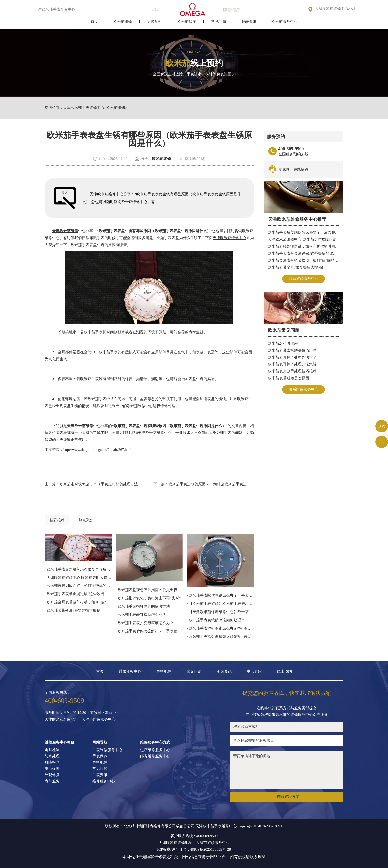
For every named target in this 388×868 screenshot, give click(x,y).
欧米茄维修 (123, 24)
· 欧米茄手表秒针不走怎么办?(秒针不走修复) (220, 628)
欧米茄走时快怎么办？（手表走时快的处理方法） (101, 484)
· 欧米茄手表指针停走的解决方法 (143, 606)
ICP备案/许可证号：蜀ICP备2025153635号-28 (194, 849)
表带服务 (52, 781)
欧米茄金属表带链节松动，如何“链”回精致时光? (304, 260)
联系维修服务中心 (304, 279)
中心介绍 (254, 672)
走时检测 (52, 750)
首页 (94, 24)
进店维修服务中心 (155, 750)
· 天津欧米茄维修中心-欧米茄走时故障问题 (78, 578)
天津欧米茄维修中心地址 (335, 9)
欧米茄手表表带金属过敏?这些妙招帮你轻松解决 (304, 253)
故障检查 (52, 762)
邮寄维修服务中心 (155, 756)
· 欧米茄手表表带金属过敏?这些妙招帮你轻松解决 (78, 594)
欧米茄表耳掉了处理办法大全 (292, 357)
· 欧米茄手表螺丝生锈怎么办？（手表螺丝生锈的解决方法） (220, 595)
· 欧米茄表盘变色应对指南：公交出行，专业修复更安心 (149, 590)
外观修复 (52, 775)
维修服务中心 (130, 672)
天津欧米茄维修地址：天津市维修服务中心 (80, 719)
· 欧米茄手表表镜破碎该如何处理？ (216, 620)
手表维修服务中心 (107, 750)
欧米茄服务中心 (285, 24)
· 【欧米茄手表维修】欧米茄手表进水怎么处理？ (220, 604)
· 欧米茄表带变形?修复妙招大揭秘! (73, 610)
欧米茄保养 (187, 24)
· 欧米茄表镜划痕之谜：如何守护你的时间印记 (78, 586)
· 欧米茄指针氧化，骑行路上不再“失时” (148, 598)
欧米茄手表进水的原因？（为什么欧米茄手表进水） (211, 484)
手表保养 (100, 756)
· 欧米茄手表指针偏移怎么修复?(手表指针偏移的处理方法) (220, 637)
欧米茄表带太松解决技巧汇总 (292, 350)
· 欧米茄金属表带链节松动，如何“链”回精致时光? (78, 602)
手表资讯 (100, 775)
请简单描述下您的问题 (287, 770)
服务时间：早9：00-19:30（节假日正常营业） (82, 713)
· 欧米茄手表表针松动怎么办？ (141, 615)
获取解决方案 (288, 797)
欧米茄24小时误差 (283, 343)
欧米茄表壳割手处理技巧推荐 (292, 371)
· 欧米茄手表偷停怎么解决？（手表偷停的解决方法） (149, 631)
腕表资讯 (249, 24)
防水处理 (52, 756)
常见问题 (219, 24)
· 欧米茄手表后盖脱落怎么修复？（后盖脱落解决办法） (78, 569)
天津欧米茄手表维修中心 (84, 108)
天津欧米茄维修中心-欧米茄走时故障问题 (302, 239)
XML (279, 826)
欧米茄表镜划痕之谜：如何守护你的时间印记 (304, 246)
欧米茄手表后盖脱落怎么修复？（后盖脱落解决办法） (304, 232)
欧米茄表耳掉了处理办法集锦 (292, 364)
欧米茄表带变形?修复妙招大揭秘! (296, 267)
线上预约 (284, 672)
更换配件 (155, 24)
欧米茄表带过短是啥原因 (289, 378)
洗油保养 (52, 769)
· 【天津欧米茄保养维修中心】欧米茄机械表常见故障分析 (220, 612)
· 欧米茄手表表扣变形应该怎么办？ (145, 623)
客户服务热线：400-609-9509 (194, 836)
